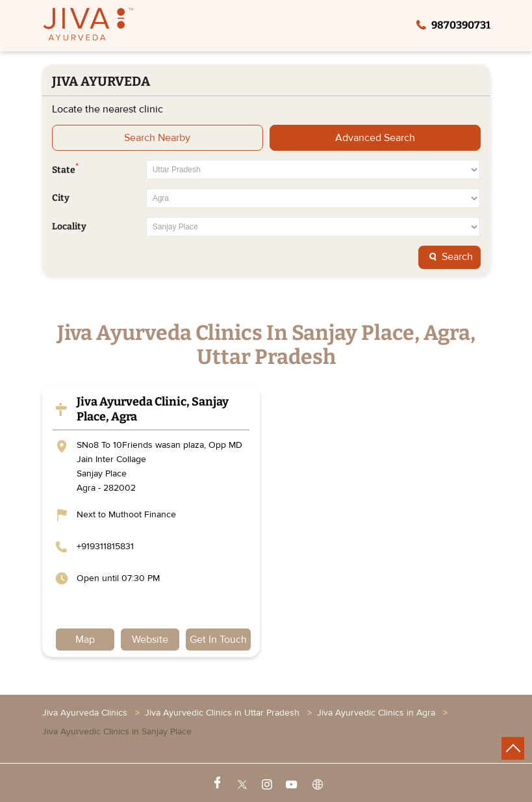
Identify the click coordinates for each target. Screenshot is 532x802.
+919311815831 (105, 546)
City (61, 198)
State (65, 169)
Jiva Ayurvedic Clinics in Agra (376, 713)
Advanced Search (375, 138)
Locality (69, 227)
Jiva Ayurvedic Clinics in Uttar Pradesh (222, 713)
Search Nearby (157, 138)
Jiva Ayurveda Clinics (86, 713)
